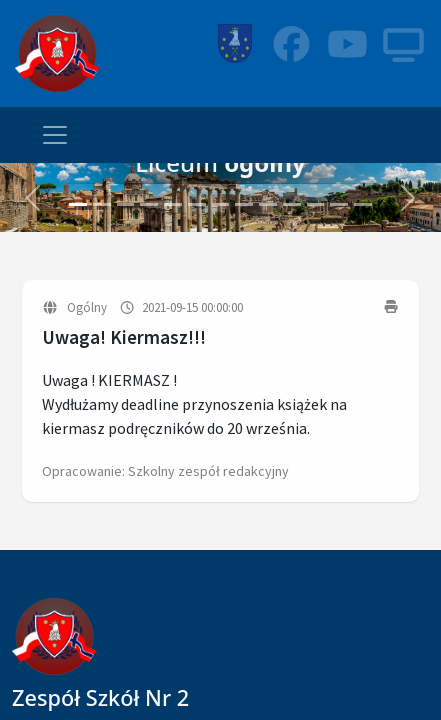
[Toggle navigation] (55, 135)
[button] (33, 197)
